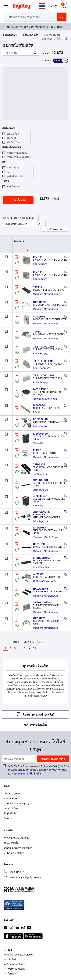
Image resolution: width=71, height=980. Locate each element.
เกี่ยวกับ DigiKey (12, 794)
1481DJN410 (40, 389)
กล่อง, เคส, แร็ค (31, 35)
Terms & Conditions (24, 966)
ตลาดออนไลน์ (11, 799)
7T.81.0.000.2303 (44, 347)
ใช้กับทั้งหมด (18, 200)
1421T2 (38, 287)
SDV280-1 (39, 317)
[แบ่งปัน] (66, 39)
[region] (35, 958)
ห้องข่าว (8, 818)
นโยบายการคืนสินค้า (14, 853)
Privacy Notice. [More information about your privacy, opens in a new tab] (47, 966)
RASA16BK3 (40, 528)
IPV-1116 (39, 257)
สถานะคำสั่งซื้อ (11, 843)
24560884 (39, 405)
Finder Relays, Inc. (42, 354)
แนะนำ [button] (16, 224)
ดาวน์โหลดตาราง (54, 229)
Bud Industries (40, 264)
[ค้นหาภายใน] (18, 53)
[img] (21, 7)
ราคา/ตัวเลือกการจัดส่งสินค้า (18, 848)
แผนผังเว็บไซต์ (11, 809)
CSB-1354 (39, 464)
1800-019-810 (14, 872)
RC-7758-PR (41, 419)
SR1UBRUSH (40, 480)
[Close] (66, 942)
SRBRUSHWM (41, 558)
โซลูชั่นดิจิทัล (10, 813)
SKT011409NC (42, 602)
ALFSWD (38, 574)
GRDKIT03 (39, 302)
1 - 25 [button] (14, 218)
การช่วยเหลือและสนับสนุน (17, 838)
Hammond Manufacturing (46, 294)
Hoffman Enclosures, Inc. (45, 581)
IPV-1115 (39, 272)
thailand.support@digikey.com (22, 878)
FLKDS (37, 450)
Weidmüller (38, 443)
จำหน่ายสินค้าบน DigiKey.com (19, 804)
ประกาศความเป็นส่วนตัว (28, 774)
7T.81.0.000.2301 (44, 375)
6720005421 (40, 496)
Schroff (36, 412)
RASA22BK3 (41, 589)
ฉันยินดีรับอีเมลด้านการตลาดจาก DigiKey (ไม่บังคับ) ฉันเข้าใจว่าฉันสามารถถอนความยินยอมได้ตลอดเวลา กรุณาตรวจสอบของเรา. (38, 770)
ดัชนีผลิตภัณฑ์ (10, 35)
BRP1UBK (39, 544)
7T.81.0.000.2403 (44, 361)
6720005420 (40, 434)
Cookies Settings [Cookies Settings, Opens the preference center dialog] (34, 974)
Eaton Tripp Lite (40, 490)
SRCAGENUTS (41, 512)
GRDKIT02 (39, 618)
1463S (37, 332)
